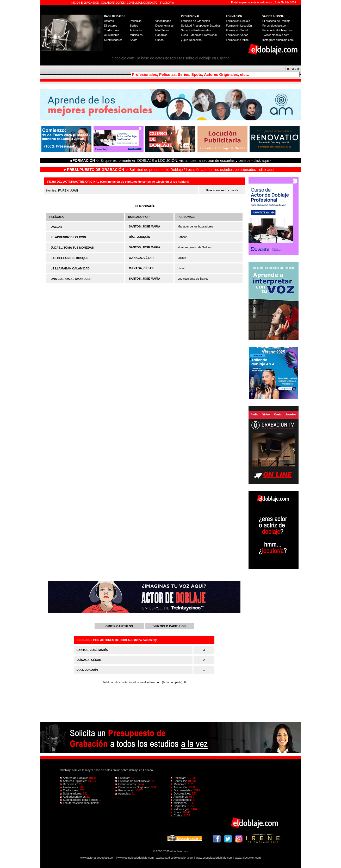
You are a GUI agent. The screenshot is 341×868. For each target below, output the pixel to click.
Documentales (164, 26)
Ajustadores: (70, 787)
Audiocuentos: (182, 800)
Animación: (180, 787)
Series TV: (179, 781)
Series (134, 26)
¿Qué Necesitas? (192, 40)
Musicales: (179, 784)
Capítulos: (179, 806)
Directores (111, 26)
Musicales (136, 35)
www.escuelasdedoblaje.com (214, 858)
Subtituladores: (72, 793)
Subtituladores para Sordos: (80, 800)
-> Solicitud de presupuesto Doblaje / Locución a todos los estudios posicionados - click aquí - (170, 170)
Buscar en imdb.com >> (222, 190)
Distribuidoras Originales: (133, 787)
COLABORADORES (113, 3)
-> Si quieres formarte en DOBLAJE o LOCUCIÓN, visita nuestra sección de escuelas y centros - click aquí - (171, 161)
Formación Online (237, 40)
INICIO (75, 3)
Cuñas (159, 40)
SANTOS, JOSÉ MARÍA (145, 226)
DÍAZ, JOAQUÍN (140, 237)
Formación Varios (237, 35)
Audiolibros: (180, 797)
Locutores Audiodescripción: (80, 803)
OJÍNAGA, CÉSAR (141, 258)
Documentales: (182, 790)
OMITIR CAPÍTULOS (119, 626)
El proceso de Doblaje (276, 21)
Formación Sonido (238, 30)
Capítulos (161, 35)
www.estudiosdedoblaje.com (136, 858)
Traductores (112, 30)
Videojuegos (163, 21)
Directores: (69, 784)
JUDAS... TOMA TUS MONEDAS (72, 248)
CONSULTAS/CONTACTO (142, 3)
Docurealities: (181, 793)
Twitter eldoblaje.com (276, 35)
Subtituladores (113, 40)
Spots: (177, 812)
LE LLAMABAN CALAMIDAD (70, 268)
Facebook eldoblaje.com (278, 30)
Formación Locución (239, 26)
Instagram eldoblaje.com (278, 40)
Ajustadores (112, 35)
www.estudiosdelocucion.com (175, 858)
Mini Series (162, 30)
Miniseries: (179, 803)
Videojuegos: (181, 809)
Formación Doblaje (238, 21)
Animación (136, 30)
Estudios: (123, 778)
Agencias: (123, 793)
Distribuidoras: (126, 784)
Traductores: (70, 790)
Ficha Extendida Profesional (199, 35)
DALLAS (57, 227)
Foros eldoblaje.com (275, 26)
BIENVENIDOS (90, 3)
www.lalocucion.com (248, 858)
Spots (133, 40)
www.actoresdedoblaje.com (98, 858)
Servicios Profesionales (196, 30)
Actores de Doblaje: (74, 778)
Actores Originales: (74, 781)
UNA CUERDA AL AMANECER (71, 279)
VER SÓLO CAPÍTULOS (169, 626)
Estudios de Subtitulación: (134, 781)
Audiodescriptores (73, 797)
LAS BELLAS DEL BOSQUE (70, 258)
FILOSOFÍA (167, 3)
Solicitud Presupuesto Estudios (201, 26)
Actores (109, 21)
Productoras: (125, 790)
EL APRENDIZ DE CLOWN (69, 237)
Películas (136, 21)
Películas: (179, 778)
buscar (292, 69)
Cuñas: (177, 815)
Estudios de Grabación (196, 21)
